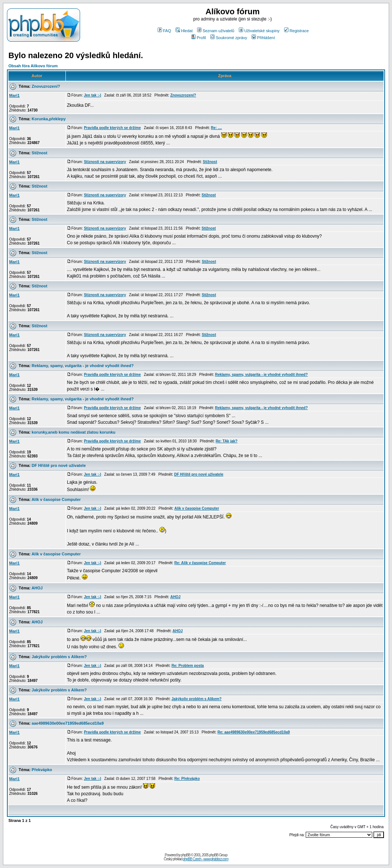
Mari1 (14, 95)
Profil (199, 38)
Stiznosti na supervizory (105, 162)
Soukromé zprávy (229, 38)
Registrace (297, 31)
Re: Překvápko (187, 779)
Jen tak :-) (92, 95)
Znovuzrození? (46, 86)
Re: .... (216, 128)
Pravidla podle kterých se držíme (112, 128)
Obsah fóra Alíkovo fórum (33, 66)
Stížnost (40, 153)
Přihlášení (263, 38)
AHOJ (37, 588)
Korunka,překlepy (49, 119)
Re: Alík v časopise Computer (200, 563)
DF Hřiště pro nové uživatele (59, 465)
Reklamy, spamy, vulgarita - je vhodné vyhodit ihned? (83, 366)
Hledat (184, 31)
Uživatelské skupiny (259, 31)
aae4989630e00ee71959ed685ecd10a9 (68, 723)
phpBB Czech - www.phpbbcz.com (206, 859)
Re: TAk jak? (227, 441)
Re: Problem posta (188, 666)
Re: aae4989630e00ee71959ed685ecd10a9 (254, 732)
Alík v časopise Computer (56, 499)
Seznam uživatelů (216, 31)
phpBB (186, 855)
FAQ (164, 31)
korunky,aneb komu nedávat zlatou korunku (74, 432)
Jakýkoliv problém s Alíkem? (59, 657)
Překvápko (42, 770)
